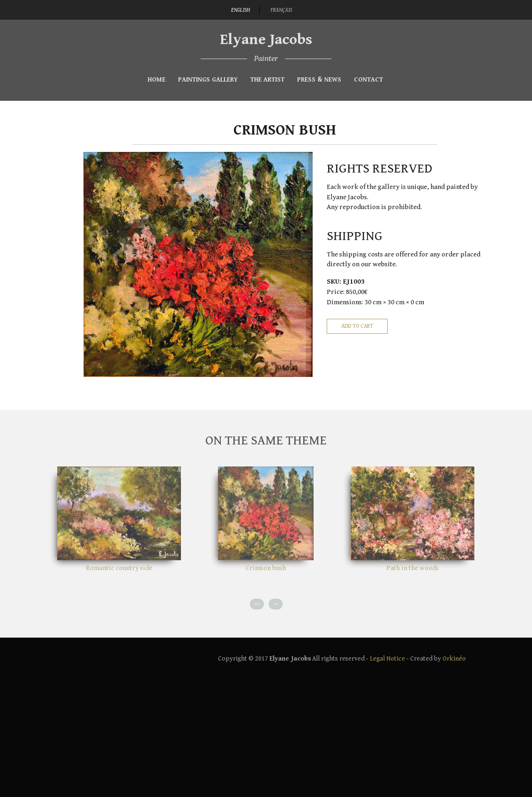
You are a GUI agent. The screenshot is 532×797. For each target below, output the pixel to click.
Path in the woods (412, 568)
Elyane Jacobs (266, 40)
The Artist (267, 80)
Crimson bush (266, 568)
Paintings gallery (208, 80)
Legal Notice (387, 659)
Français (281, 10)
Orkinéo (454, 659)
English (240, 10)
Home (157, 80)
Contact (368, 80)
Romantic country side (119, 568)
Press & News (319, 80)
